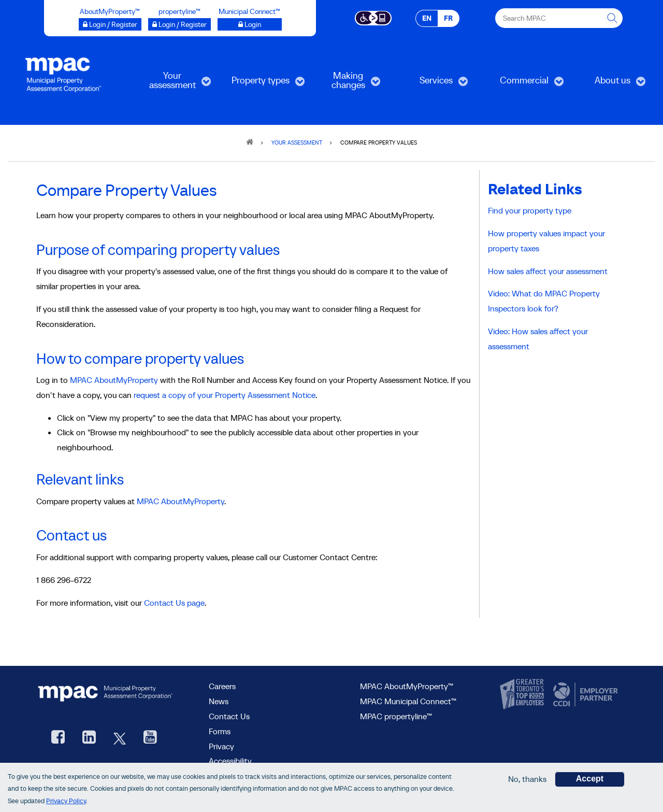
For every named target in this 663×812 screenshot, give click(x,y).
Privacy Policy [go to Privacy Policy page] (66, 801)
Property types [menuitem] (261, 84)
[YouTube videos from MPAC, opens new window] (150, 738)
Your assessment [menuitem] (171, 84)
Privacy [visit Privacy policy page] (221, 746)
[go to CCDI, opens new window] (584, 694)
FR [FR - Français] (448, 18)
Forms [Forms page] (220, 731)
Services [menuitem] (431, 84)
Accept (590, 779)
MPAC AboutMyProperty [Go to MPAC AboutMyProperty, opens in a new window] (114, 380)
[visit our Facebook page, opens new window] (58, 738)
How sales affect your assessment (548, 271)
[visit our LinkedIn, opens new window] (89, 738)
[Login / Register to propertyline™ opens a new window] (179, 24)
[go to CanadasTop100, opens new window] (523, 694)
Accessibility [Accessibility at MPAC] (230, 761)
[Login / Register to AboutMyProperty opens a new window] (110, 24)
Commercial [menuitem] (523, 84)
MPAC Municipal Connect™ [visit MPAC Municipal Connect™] (408, 701)
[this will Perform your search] (613, 18)
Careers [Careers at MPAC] (222, 686)
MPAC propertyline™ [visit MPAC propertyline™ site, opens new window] (396, 716)
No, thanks (527, 779)
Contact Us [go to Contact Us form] (229, 716)
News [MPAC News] (219, 701)
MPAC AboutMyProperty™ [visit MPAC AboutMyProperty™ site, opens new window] (407, 686)
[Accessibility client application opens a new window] (373, 17)
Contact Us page (174, 603)
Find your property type (530, 210)
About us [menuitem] (608, 84)
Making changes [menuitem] (344, 84)
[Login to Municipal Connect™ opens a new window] (250, 24)
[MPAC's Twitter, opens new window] (120, 738)
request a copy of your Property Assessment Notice (225, 395)
